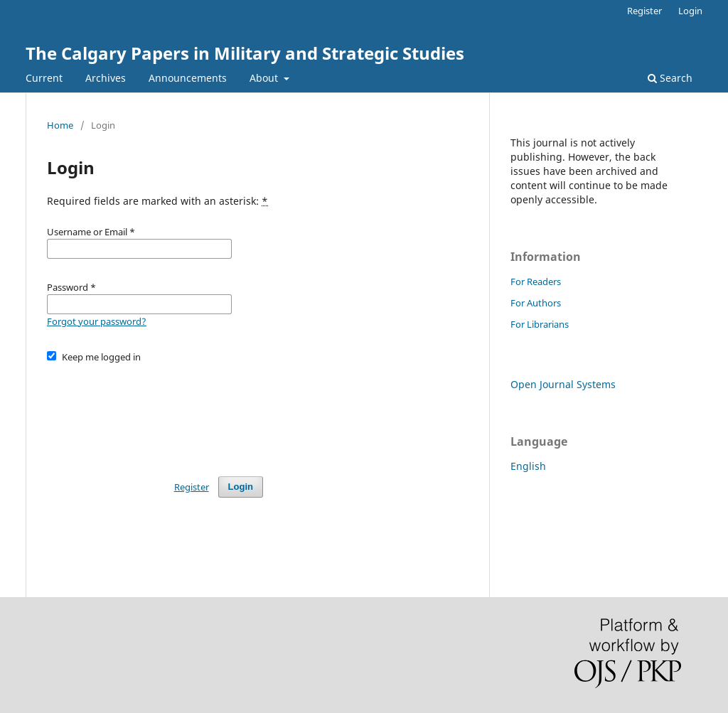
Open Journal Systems (563, 384)
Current (44, 78)
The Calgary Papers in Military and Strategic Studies (245, 53)
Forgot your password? (97, 321)
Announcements (188, 78)
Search (670, 78)
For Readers (536, 282)
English (528, 466)
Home (60, 125)
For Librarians (540, 324)
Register (644, 11)
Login (690, 11)
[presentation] (155, 413)
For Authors (536, 303)
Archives (106, 78)
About (265, 78)
